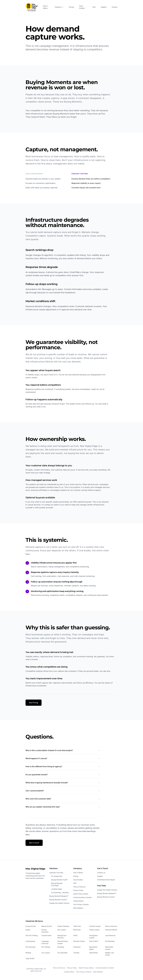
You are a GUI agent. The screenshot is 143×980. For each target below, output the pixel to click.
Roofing (28, 953)
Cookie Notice (78, 901)
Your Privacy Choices (81, 904)
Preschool (77, 947)
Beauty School (47, 926)
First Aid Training (32, 935)
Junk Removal (110, 935)
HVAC (75, 935)
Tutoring (76, 953)
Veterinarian (93, 953)
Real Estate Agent (93, 948)
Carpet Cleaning (63, 926)
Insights (104, 7)
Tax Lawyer (46, 953)
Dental (28, 930)
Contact (115, 7)
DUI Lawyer (62, 930)
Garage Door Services (62, 937)
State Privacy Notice (81, 894)
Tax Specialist (62, 953)
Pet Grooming (30, 947)
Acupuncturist (31, 926)
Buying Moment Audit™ (60, 880)
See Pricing (34, 703)
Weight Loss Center (110, 954)
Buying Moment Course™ (58, 900)
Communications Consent (82, 897)
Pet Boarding (110, 941)
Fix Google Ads (57, 876)
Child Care (77, 926)
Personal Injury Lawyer (63, 942)
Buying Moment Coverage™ (57, 884)
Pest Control (94, 941)
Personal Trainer (79, 941)
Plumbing (61, 947)
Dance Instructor (111, 926)
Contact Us (101, 873)
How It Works (45, 7)
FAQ (94, 7)
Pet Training (46, 947)
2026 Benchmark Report (106, 880)
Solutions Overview (56, 873)
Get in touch (34, 843)
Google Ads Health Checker (59, 903)
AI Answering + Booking (60, 892)
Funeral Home (46, 935)
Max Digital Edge (35, 869)
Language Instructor (45, 942)
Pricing (71, 7)
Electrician (77, 930)
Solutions (59, 7)
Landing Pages (57, 889)
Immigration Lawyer (93, 937)
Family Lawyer (94, 930)
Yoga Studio (30, 958)
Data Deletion (78, 908)
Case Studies (83, 7)
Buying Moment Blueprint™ (59, 896)
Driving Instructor (45, 931)
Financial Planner (111, 930)
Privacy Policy (78, 890)
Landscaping (30, 941)
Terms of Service (79, 887)
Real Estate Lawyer (109, 948)
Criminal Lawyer (95, 926)
